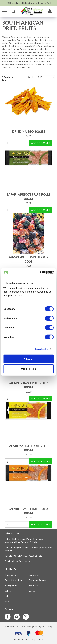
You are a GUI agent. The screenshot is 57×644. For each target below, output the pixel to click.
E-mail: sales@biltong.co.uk (17, 561)
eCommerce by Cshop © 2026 (29, 639)
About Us (33, 585)
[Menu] (5, 11)
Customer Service (37, 580)
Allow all (28, 359)
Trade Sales (10, 575)
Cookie (32, 591)
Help (7, 596)
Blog (7, 601)
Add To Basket (41, 143)
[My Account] (50, 11)
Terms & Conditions (14, 580)
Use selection (28, 369)
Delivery (8, 591)
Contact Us (34, 575)
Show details (41, 349)
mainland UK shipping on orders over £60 (28, 3)
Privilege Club (11, 585)
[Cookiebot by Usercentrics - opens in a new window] (41, 273)
